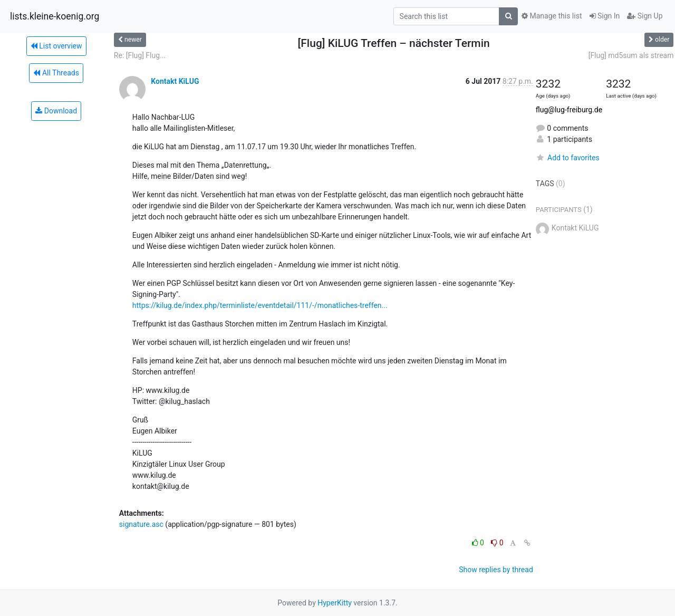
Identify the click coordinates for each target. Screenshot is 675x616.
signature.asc (141, 524)
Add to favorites (568, 158)
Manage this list (552, 16)
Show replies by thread (496, 570)
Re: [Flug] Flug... (140, 55)
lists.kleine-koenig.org (55, 16)
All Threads (56, 73)
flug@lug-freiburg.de (569, 110)
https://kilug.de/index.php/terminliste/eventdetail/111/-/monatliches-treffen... (260, 305)
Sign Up (645, 16)
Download (56, 111)
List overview (56, 46)
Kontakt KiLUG (175, 81)
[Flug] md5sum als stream (631, 55)
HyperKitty (335, 603)
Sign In (605, 16)
